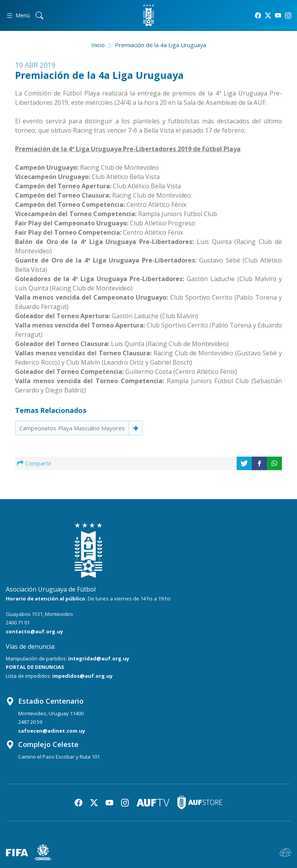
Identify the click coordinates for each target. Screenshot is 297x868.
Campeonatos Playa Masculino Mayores (72, 428)
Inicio (98, 45)
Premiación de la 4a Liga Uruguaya (160, 45)
